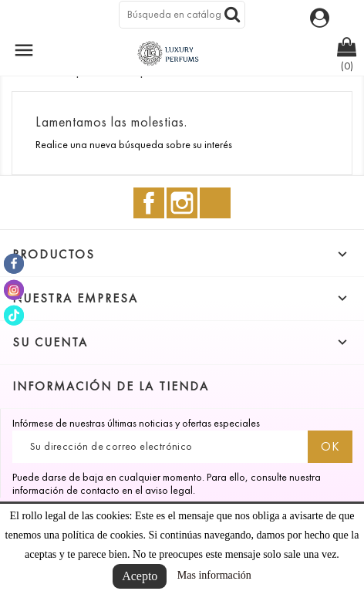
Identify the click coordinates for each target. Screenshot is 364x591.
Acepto (140, 576)
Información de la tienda (111, 386)
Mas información (214, 575)
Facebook (149, 203)
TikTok (215, 203)
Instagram (182, 203)
